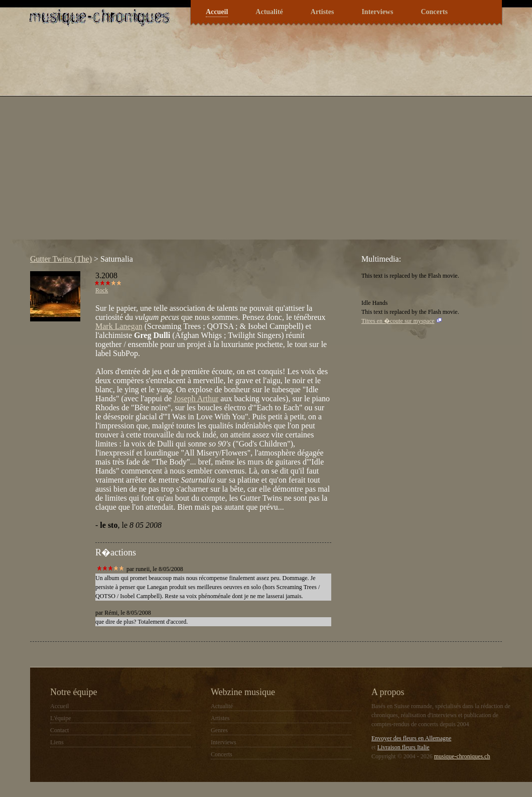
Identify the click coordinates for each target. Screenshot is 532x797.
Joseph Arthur (196, 398)
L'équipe (60, 718)
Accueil (217, 12)
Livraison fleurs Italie (404, 747)
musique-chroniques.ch (462, 756)
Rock (102, 290)
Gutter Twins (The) (61, 259)
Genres (219, 730)
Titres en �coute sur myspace (398, 321)
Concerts (434, 12)
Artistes (322, 12)
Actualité (269, 12)
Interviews (377, 12)
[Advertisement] (97, 142)
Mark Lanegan (119, 326)
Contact (59, 730)
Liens (57, 742)
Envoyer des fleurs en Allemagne (411, 738)
